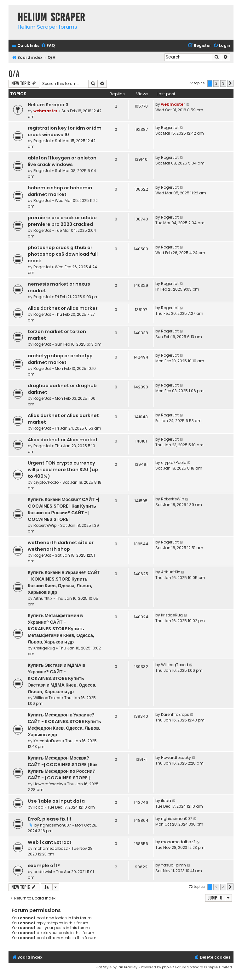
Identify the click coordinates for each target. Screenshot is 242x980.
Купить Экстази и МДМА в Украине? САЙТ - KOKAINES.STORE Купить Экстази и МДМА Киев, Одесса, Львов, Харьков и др (62, 678)
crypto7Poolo (46, 482)
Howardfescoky (48, 784)
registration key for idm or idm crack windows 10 (65, 131)
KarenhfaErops (47, 741)
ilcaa (38, 807)
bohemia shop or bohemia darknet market (60, 191)
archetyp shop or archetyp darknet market (60, 359)
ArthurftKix (43, 598)
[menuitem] (48, 46)
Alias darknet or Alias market (63, 308)
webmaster (46, 111)
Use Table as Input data (56, 801)
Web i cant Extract (50, 842)
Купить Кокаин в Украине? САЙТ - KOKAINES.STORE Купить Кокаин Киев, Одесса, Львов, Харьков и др (64, 582)
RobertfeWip (45, 525)
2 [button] (216, 83)
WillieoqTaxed (47, 698)
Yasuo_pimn (173, 865)
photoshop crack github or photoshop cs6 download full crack (63, 254)
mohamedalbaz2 (51, 848)
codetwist (43, 872)
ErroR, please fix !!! (49, 819)
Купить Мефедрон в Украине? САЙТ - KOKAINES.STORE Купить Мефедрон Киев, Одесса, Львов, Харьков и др (64, 725)
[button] (230, 83)
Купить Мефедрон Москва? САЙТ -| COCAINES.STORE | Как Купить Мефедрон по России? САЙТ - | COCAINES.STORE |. (63, 768)
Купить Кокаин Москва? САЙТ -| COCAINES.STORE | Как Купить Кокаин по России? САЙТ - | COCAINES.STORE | (63, 509)
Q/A (14, 74)
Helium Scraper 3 (48, 105)
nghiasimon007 (56, 825)
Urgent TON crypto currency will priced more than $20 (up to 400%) (63, 470)
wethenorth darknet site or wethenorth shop (61, 546)
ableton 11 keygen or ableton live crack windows (62, 161)
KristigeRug (44, 648)
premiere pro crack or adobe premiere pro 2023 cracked (62, 221)
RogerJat (42, 141)
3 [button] (223, 83)
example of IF (44, 866)
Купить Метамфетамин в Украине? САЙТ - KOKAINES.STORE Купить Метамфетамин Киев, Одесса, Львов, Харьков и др (61, 629)
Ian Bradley (127, 967)
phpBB (167, 967)
